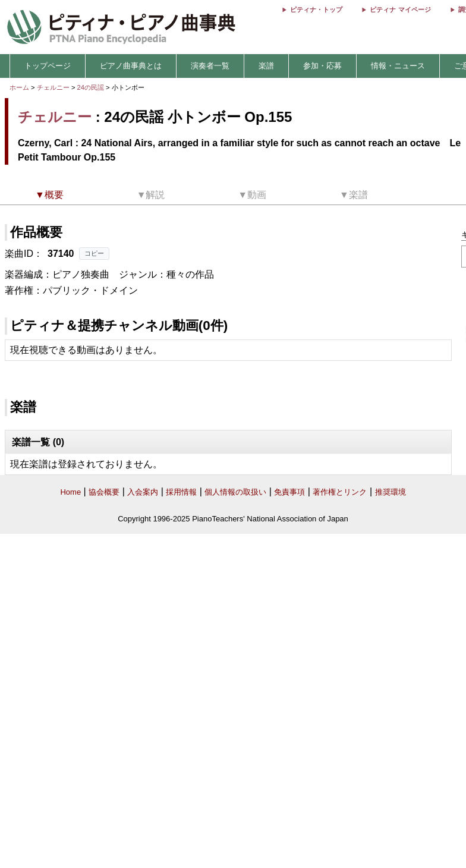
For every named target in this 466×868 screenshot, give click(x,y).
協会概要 (104, 492)
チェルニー (53, 87)
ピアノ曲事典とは (131, 66)
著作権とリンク (340, 492)
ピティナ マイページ (400, 10)
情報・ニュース (398, 66)
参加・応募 (322, 66)
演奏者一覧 (210, 66)
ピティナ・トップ (316, 10)
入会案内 (143, 492)
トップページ (48, 66)
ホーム (19, 87)
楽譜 (266, 66)
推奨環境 (391, 492)
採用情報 (181, 492)
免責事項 (289, 492)
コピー (94, 253)
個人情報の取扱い (235, 492)
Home (70, 492)
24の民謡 (92, 87)
